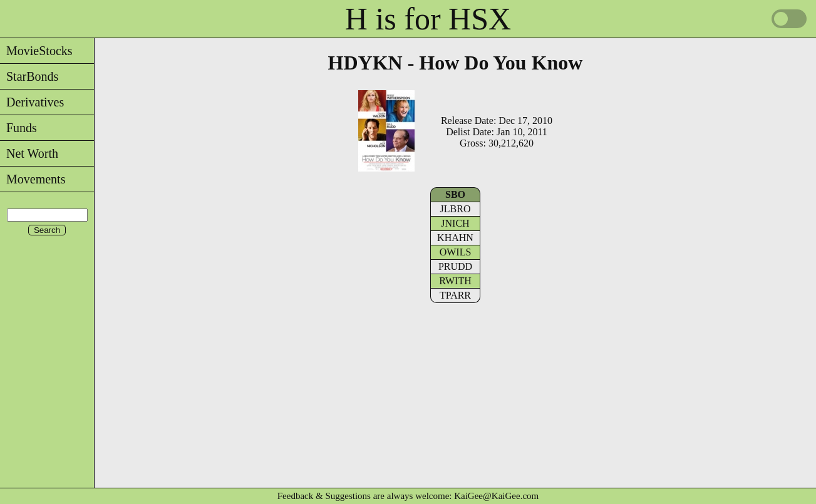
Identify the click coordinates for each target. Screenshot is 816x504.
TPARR (455, 295)
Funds (18, 128)
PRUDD (455, 266)
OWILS (456, 252)
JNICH (455, 223)
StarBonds (29, 76)
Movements (33, 179)
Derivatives (32, 102)
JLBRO (456, 209)
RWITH (455, 281)
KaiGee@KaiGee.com (496, 496)
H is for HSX (428, 19)
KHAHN (455, 238)
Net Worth (29, 153)
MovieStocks (36, 51)
